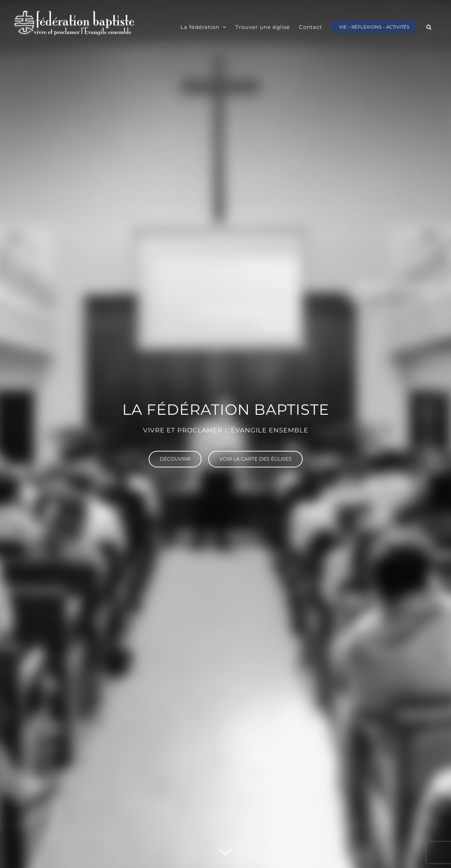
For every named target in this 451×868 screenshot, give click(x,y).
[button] (429, 26)
